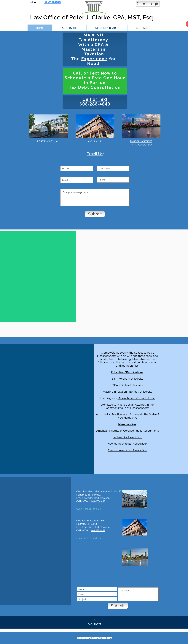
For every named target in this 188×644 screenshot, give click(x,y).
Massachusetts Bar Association (128, 450)
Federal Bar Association (128, 437)
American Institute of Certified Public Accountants (128, 431)
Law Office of (49, 17)
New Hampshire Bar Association (128, 444)
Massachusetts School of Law (136, 398)
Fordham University (131, 379)
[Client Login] (148, 4)
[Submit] (95, 214)
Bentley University (141, 392)
